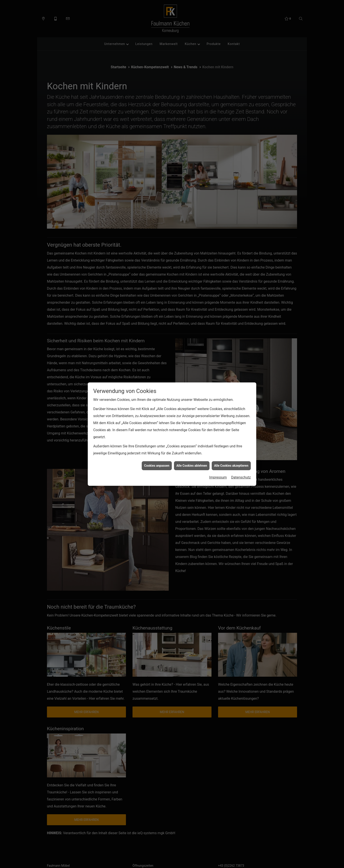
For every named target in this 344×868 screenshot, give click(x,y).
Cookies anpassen (157, 465)
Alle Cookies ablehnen (192, 465)
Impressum (218, 477)
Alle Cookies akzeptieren (231, 465)
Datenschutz (241, 477)
